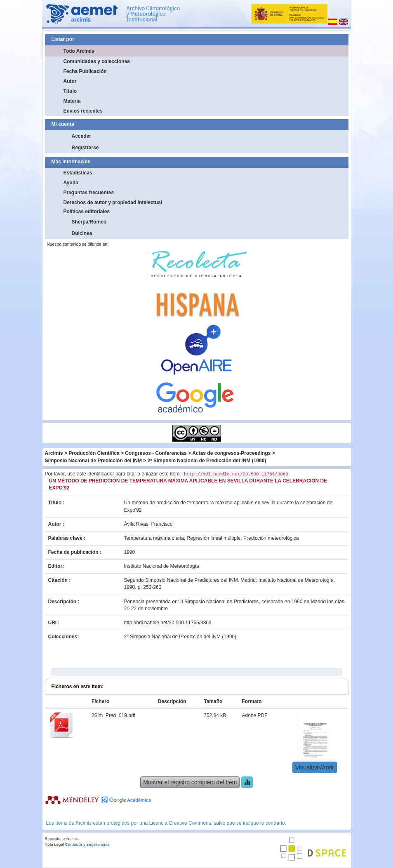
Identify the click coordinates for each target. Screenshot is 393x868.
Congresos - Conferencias (156, 453)
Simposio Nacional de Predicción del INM (93, 461)
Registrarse (85, 148)
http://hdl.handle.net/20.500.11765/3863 (168, 623)
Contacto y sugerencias (87, 844)
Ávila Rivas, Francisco (148, 524)
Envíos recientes (83, 111)
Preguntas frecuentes (89, 193)
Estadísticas (78, 173)
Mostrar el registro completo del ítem (190, 782)
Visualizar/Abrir (315, 767)
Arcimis (54, 453)
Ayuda (71, 183)
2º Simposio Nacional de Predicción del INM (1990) (207, 461)
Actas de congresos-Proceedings (231, 453)
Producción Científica (94, 453)
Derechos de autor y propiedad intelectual (113, 202)
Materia (72, 101)
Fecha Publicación (85, 71)
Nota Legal (54, 844)
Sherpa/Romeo (89, 222)
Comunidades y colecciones (97, 61)
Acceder (81, 136)
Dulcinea (82, 233)
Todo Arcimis (79, 51)
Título (70, 91)
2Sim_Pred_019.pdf (113, 715)
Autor (70, 81)
